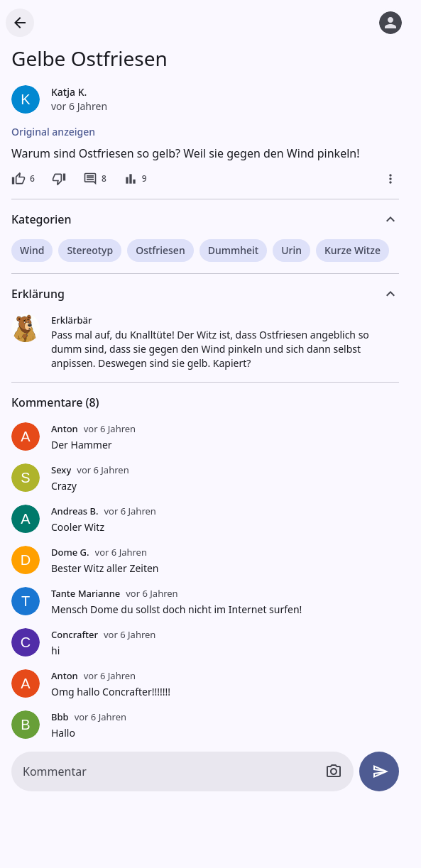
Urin (291, 250)
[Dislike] (59, 179)
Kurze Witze (352, 250)
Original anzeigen (53, 132)
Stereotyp (90, 250)
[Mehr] (390, 179)
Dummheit (233, 250)
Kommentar (55, 771)
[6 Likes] (23, 179)
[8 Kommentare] (95, 179)
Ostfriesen (160, 250)
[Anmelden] (390, 23)
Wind (32, 250)
